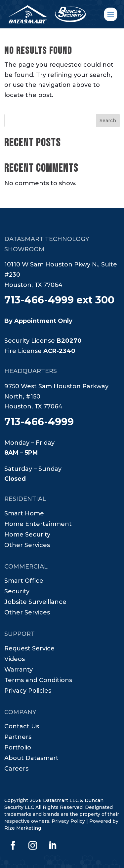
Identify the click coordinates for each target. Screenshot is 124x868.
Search (108, 121)
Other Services (27, 546)
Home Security (27, 535)
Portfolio (18, 748)
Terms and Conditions (38, 681)
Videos (15, 660)
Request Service (29, 649)
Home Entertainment (38, 525)
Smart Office (24, 581)
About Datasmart (31, 759)
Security (17, 592)
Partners (18, 738)
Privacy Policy (68, 821)
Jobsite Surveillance (35, 603)
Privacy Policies (28, 691)
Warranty (19, 670)
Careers (16, 769)
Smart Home (24, 514)
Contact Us (22, 727)
